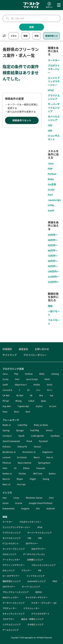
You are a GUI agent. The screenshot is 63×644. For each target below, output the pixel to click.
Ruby (51, 179)
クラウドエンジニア (54, 97)
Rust (17, 412)
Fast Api (21, 484)
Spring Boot (44, 463)
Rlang (18, 401)
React (37, 457)
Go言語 (52, 184)
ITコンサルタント (54, 137)
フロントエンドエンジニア (44, 565)
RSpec (20, 479)
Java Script (32, 379)
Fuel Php (35, 430)
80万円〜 (53, 261)
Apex (44, 401)
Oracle (19, 503)
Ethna (26, 468)
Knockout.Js (29, 452)
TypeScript (23, 406)
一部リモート (54, 313)
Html (47, 379)
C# (28, 390)
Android (50, 508)
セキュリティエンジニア (14, 614)
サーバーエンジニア (31, 587)
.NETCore (37, 473)
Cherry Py (22, 446)
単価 (36, 36)
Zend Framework (11, 441)
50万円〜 (53, 245)
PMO (55, 581)
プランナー (26, 570)
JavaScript (54, 200)
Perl (50, 195)
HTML (51, 205)
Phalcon (7, 463)
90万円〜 (53, 266)
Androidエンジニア (37, 581)
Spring (6, 430)
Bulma (52, 473)
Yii (15, 468)
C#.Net (6, 395)
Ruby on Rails (41, 425)
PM (40, 570)
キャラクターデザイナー (37, 597)
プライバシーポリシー (35, 355)
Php (16, 374)
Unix (51, 498)
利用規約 (7, 349)
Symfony (55, 436)
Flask (29, 441)
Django (20, 430)
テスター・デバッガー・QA (44, 603)
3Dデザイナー (32, 543)
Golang (55, 374)
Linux (16, 498)
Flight (33, 479)
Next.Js (6, 484)
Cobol (31, 401)
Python (52, 174)
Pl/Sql (6, 401)
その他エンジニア (35, 624)
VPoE (51, 90)
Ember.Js (7, 473)
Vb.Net (20, 395)
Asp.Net (7, 406)
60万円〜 (53, 250)
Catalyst (7, 436)
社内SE (39, 592)
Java (51, 163)
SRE (50, 130)
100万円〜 (53, 271)
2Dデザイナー (9, 587)
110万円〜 (53, 277)
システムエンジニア (12, 624)
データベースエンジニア (14, 603)
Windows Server (34, 498)
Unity (50, 385)
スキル (14, 36)
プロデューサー (10, 608)
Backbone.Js (9, 452)
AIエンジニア (9, 570)
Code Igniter (37, 436)
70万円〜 (53, 256)
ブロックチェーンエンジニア (16, 592)
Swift (51, 210)
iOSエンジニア (9, 554)
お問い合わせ (42, 349)
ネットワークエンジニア (14, 549)
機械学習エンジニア (12, 581)
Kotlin (37, 385)
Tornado (41, 468)
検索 (32, 27)
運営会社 (23, 349)
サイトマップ (10, 355)
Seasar (37, 446)
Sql (51, 395)
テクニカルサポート (40, 614)
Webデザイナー (39, 549)
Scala (51, 190)
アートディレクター (11, 560)
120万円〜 (53, 282)
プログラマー (9, 619)
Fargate (25, 508)
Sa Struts (22, 457)
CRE (50, 125)
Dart (28, 412)
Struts (49, 430)
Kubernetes (8, 508)
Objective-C (21, 385)
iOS (38, 508)
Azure (5, 503)
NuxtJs (6, 479)
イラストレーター (31, 608)
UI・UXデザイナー (11, 576)
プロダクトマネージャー (54, 69)
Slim (5, 468)
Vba (41, 395)
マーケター (54, 60)
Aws (5, 498)
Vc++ (50, 390)
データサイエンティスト (34, 554)
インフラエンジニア (35, 576)
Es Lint (53, 406)
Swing (46, 479)
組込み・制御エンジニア (32, 619)
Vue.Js (50, 457)
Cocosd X (7, 390)
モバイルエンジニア (54, 118)
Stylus (39, 406)
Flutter (22, 473)
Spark (21, 436)
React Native (25, 463)
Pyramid (43, 441)
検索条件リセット (22, 120)
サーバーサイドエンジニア (54, 108)
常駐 (50, 306)
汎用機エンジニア (35, 560)
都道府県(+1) (51, 36)
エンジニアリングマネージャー (54, 81)
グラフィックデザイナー (14, 565)
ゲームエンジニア (11, 630)
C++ (38, 390)
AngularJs (48, 452)
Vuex (5, 412)
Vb (31, 395)
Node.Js (7, 425)
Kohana (7, 446)
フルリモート (54, 322)
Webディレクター (11, 597)
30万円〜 (53, 235)
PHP (50, 169)
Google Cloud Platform (41, 503)
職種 (26, 36)
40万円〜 (53, 240)
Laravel (6, 457)
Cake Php (22, 425)
